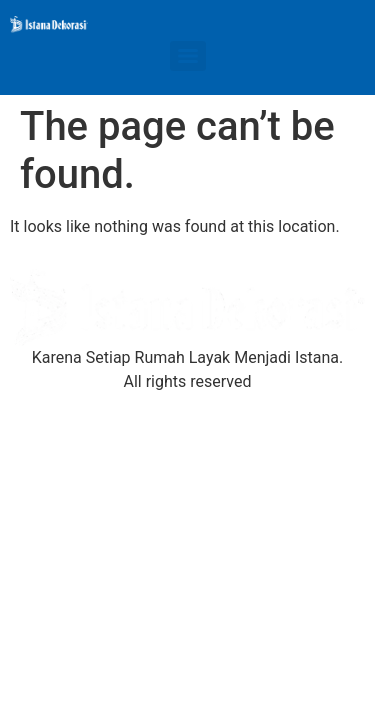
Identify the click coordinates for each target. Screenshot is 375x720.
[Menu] (188, 56)
